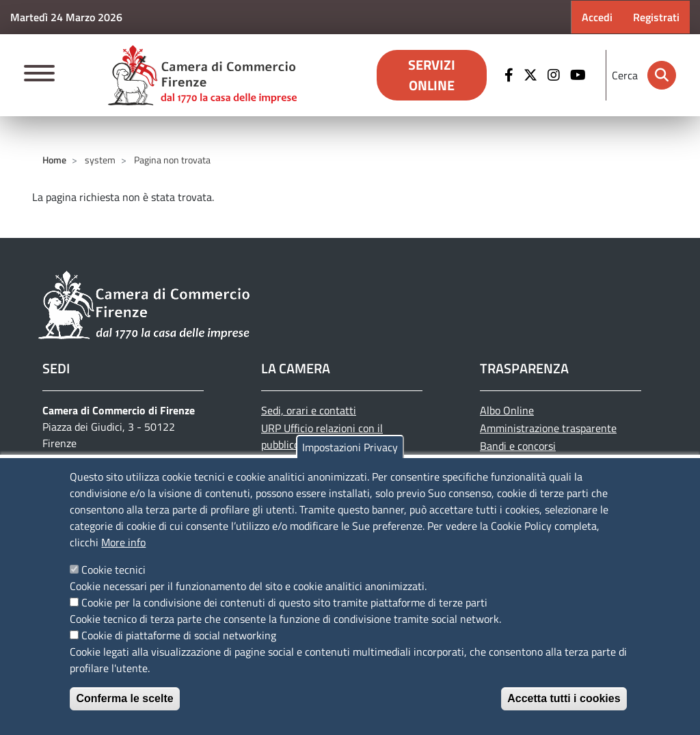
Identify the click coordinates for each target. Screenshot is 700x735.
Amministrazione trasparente (548, 428)
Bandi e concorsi (518, 446)
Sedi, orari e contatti (309, 410)
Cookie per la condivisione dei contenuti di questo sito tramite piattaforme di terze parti (284, 602)
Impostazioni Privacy (350, 447)
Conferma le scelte (124, 698)
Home (54, 160)
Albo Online (507, 410)
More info (123, 542)
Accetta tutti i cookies (564, 698)
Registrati (656, 17)
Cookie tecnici (113, 570)
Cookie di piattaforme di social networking (179, 635)
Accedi (597, 17)
